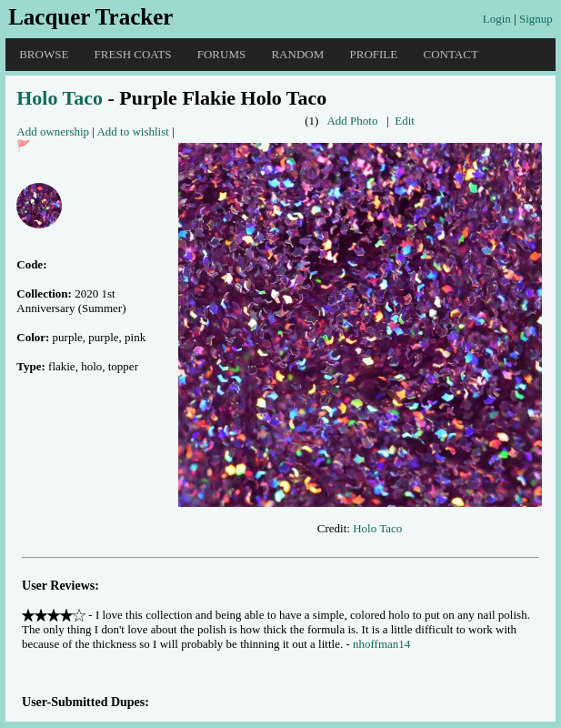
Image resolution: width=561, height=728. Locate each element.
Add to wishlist (132, 131)
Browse (44, 54)
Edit (405, 121)
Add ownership (53, 131)
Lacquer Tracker (90, 17)
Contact (450, 54)
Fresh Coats (133, 54)
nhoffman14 (381, 644)
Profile (374, 54)
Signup (536, 19)
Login (497, 19)
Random (297, 54)
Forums (221, 54)
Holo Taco (60, 98)
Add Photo (352, 121)
